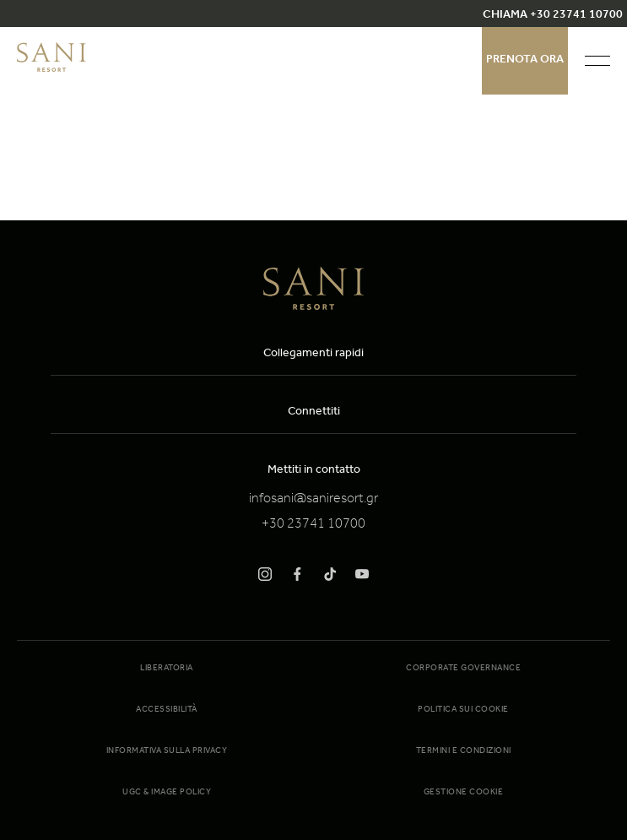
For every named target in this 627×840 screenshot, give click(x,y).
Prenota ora (525, 61)
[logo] (51, 69)
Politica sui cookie (463, 710)
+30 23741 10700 (313, 525)
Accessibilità (167, 710)
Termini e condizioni (464, 751)
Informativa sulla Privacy (167, 751)
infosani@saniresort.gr (313, 500)
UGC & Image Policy (167, 793)
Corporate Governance (463, 669)
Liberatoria (167, 669)
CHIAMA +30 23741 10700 (553, 16)
